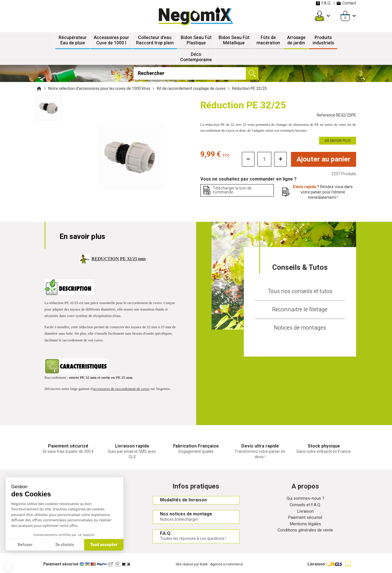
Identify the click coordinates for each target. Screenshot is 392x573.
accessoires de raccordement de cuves (121, 389)
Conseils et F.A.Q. (305, 506)
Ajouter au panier (323, 159)
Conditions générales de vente (305, 533)
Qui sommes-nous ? (305, 499)
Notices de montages (300, 328)
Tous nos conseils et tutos (300, 291)
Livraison (305, 513)
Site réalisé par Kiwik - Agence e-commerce (209, 566)
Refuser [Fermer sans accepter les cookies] (25, 545)
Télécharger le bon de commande (232, 190)
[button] (8, 567)
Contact (346, 3)
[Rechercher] (196, 73)
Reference (336, 115)
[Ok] (252, 73)
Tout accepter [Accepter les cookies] (104, 545)
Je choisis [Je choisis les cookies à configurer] (65, 545)
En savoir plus (338, 141)
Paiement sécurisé (305, 520)
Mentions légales (305, 527)
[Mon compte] (319, 16)
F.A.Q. (324, 3)
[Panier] (345, 16)
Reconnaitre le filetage (300, 310)
